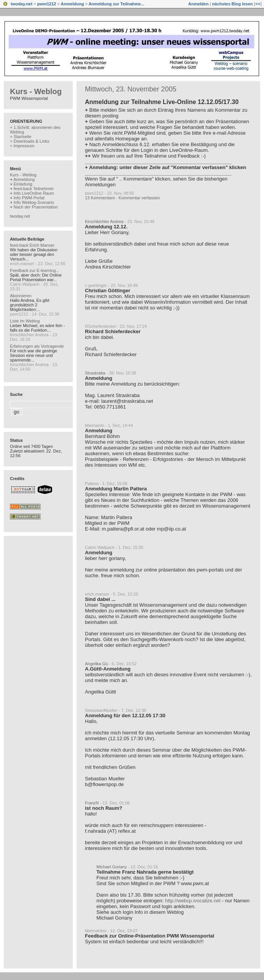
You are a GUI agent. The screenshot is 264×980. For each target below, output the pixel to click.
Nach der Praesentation (36, 207)
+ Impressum (22, 146)
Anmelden (198, 4)
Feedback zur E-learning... (35, 270)
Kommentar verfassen (139, 198)
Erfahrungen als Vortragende (37, 346)
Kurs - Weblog (36, 91)
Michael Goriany (112, 867)
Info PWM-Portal (29, 198)
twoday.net (22, 4)
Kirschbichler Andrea (104, 221)
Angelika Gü (96, 664)
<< (258, 4)
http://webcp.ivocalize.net (193, 901)
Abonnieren (21, 296)
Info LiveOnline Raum (34, 193)
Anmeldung (73, 4)
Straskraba (95, 373)
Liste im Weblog (25, 321)
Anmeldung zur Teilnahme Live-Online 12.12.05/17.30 (162, 102)
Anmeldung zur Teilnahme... (117, 4)
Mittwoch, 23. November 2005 (131, 89)
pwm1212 (47, 4)
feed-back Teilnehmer (33, 189)
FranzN (92, 803)
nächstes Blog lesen (232, 4)
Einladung (23, 184)
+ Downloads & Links (30, 141)
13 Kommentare (100, 198)
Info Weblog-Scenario (34, 202)
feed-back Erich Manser (32, 245)
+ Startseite (21, 137)
